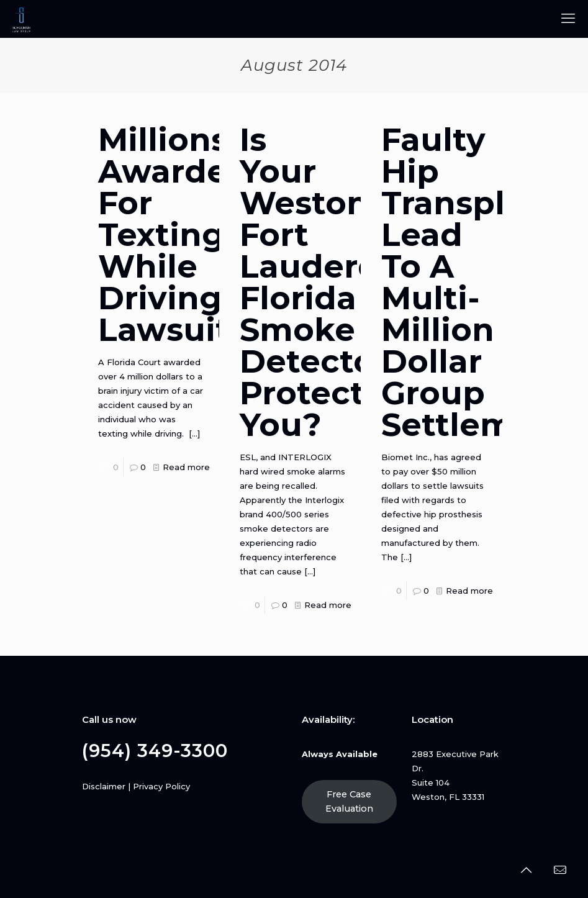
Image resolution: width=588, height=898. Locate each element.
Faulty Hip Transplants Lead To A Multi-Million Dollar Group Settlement (480, 282)
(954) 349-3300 (155, 751)
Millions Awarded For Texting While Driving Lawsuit (174, 235)
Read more (186, 467)
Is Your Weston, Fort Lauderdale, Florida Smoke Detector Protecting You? (339, 282)
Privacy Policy (161, 786)
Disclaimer (104, 786)
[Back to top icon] (526, 870)
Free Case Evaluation (349, 801)
